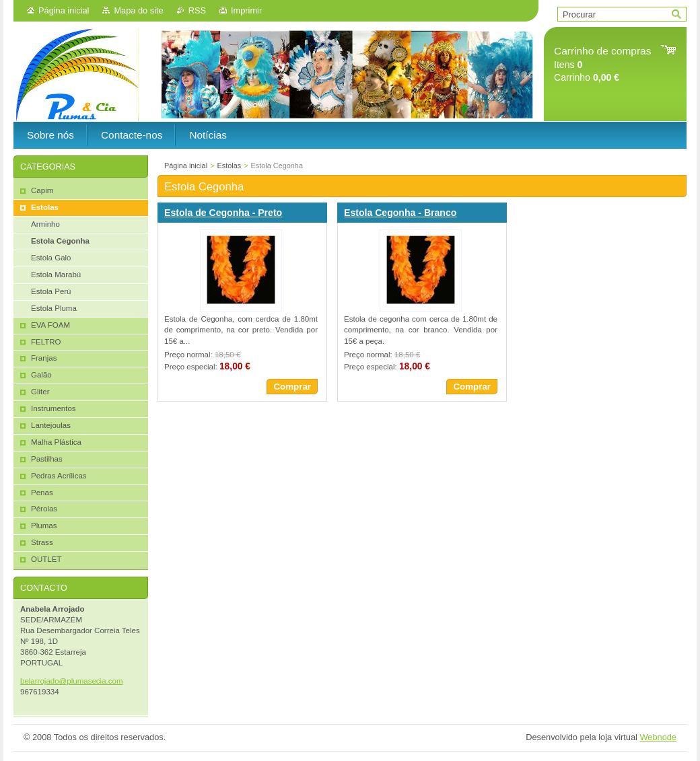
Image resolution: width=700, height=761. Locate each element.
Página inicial (64, 10)
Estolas (230, 166)
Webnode (658, 737)
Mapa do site (138, 10)
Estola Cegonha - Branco (400, 213)
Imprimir (246, 10)
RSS (197, 10)
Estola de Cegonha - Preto (223, 213)
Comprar (292, 387)
